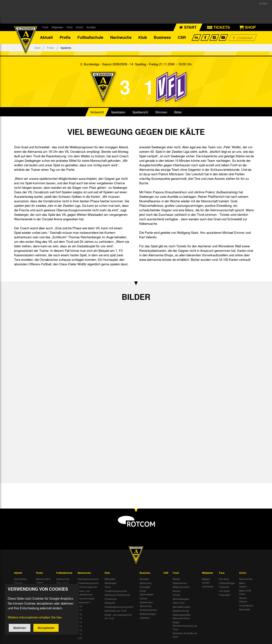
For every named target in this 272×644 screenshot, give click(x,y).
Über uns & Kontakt (62, 585)
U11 (80, 634)
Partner (143, 598)
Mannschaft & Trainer (43, 581)
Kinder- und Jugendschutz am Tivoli (118, 616)
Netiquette (110, 603)
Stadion (176, 579)
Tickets (176, 595)
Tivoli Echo (20, 587)
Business (162, 38)
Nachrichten (20, 579)
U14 (80, 622)
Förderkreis (111, 599)
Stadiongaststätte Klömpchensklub (182, 616)
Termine (18, 583)
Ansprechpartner (148, 610)
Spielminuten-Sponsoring (147, 604)
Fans (70, 27)
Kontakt (91, 27)
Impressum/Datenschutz (117, 595)
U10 (80, 638)
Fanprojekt (225, 595)
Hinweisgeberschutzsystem (119, 607)
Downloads (208, 587)
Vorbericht (97, 112)
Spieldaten (118, 112)
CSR (182, 38)
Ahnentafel (245, 609)
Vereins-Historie (243, 600)
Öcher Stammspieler (147, 593)
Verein (108, 587)
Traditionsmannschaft (116, 591)
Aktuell (46, 38)
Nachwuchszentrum (88, 579)
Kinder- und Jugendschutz (85, 593)
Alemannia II (84, 602)
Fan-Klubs (224, 591)
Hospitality (145, 587)
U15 (80, 618)
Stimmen (161, 112)
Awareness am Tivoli (115, 611)
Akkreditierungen (181, 607)
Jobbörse (145, 618)
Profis (65, 38)
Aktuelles (144, 579)
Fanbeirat (224, 587)
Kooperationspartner (88, 583)
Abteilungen (111, 583)
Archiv (80, 27)
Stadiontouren (180, 583)
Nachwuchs (121, 38)
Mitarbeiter (110, 579)
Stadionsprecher (181, 587)
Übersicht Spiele (86, 598)
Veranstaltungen (181, 599)
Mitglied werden (206, 581)
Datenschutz (63, 579)
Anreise (177, 591)
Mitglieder (58, 27)
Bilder (178, 112)
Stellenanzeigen (148, 614)
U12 (80, 630)
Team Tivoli (178, 603)
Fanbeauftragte (227, 583)
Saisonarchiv (246, 579)
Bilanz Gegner (243, 585)
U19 (80, 606)
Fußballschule (90, 38)
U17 (80, 610)
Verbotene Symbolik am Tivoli (185, 635)
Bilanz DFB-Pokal (245, 592)
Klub (143, 38)
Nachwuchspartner (88, 587)
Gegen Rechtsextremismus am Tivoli (185, 626)
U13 (80, 626)
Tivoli (45, 27)
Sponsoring (146, 583)
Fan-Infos (224, 579)
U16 (80, 614)
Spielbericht (140, 112)
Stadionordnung (181, 611)
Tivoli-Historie (246, 605)
